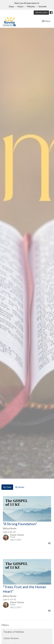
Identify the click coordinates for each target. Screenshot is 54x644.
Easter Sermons (11, 635)
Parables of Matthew (14, 628)
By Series (20, 483)
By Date (7, 483)
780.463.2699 (41, 13)
